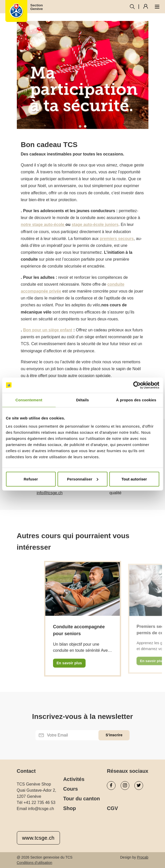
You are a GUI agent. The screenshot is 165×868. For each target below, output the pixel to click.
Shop (70, 808)
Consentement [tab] (29, 400)
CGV (112, 808)
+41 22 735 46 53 (39, 803)
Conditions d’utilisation (35, 863)
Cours (71, 789)
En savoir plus (69, 663)
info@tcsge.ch (50, 493)
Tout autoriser (134, 479)
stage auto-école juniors (95, 225)
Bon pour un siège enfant (48, 330)
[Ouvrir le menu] (157, 7)
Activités (74, 779)
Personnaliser (83, 479)
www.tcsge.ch (38, 838)
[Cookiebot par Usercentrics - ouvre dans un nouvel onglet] (137, 385)
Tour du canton (82, 799)
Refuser (31, 479)
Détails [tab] (83, 400)
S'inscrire (114, 735)
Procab (143, 857)
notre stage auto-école (43, 225)
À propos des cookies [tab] (136, 400)
